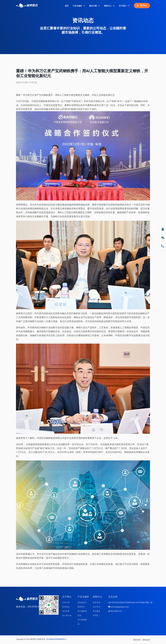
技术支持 (97, 602)
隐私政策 (146, 640)
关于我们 (123, 6)
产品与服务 (77, 6)
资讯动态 (66, 607)
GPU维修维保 (82, 622)
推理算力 (81, 607)
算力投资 (66, 611)
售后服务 (97, 611)
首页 (67, 6)
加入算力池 (67, 615)
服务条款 (137, 640)
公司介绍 (66, 602)
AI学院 (96, 615)
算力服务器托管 (82, 613)
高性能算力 (82, 602)
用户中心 (142, 5)
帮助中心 (108, 6)
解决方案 (93, 6)
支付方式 (97, 607)
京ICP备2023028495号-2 (56, 639)
